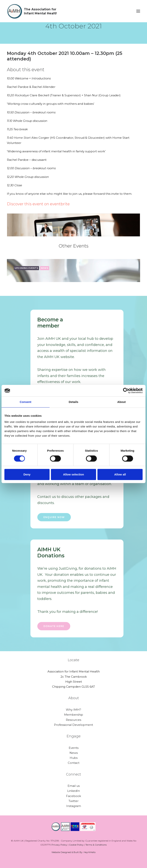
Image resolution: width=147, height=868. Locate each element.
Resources (73, 720)
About (74, 698)
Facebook (73, 796)
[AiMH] (32, 11)
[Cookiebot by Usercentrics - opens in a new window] (126, 391)
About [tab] (122, 402)
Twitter (73, 801)
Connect (73, 774)
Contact (74, 763)
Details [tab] (73, 402)
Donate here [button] (54, 626)
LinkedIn (73, 791)
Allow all (120, 474)
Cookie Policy (76, 845)
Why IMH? (73, 710)
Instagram (74, 806)
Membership (74, 715)
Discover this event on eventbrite (38, 204)
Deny (27, 474)
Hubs (74, 758)
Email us (74, 786)
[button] (138, 11)
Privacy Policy (59, 845)
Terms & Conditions (96, 845)
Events (74, 748)
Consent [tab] (26, 402)
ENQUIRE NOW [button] (54, 517)
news (45, 268)
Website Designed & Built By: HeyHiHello (73, 852)
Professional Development (73, 725)
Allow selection (73, 474)
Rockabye (22, 95)
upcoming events (26, 268)
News (74, 753)
